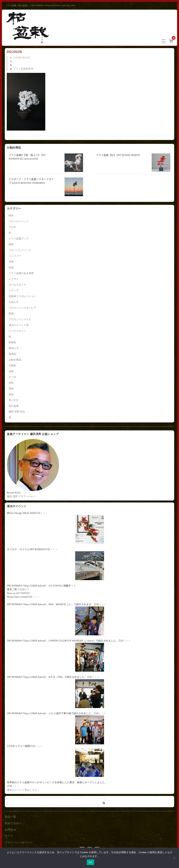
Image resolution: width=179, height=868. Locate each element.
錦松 (11, 244)
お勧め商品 (15, 360)
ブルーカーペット (19, 221)
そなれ (12, 227)
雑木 (11, 216)
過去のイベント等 (19, 325)
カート (9, 836)
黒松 (11, 389)
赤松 (11, 383)
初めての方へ (13, 823)
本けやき (14, 400)
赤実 (11, 262)
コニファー (15, 256)
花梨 (11, 371)
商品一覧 (10, 817)
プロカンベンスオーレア (22, 308)
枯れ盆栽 (14, 406)
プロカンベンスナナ (20, 319)
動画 (11, 314)
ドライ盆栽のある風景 (21, 273)
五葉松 (12, 366)
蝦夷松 (12, 342)
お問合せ (10, 830)
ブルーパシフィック (20, 250)
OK (90, 862)
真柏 (11, 394)
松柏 (11, 267)
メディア (14, 291)
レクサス (14, 279)
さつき (12, 377)
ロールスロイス (17, 285)
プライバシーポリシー (19, 843)
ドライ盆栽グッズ (19, 239)
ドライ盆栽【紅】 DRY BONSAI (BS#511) (118, 155)
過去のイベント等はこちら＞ (23, 790)
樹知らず (14, 348)
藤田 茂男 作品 (17, 412)
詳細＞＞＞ (42, 513)
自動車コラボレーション (22, 296)
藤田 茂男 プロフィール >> (21, 496)
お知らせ (14, 302)
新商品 (12, 354)
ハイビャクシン (17, 331)
